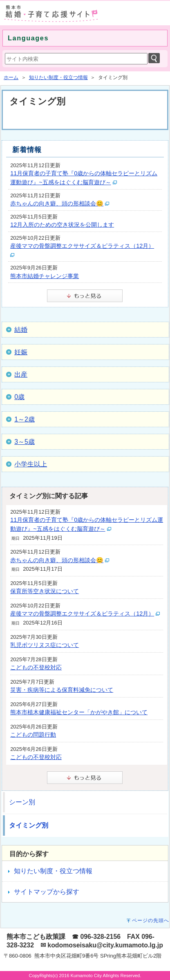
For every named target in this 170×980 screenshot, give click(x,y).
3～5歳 (25, 442)
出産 (21, 374)
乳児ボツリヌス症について (45, 645)
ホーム (11, 77)
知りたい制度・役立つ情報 (58, 77)
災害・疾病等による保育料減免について (62, 690)
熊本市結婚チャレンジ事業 (45, 276)
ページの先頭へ (151, 920)
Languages (28, 38)
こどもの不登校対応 (36, 667)
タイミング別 (29, 825)
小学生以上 (31, 464)
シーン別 (22, 802)
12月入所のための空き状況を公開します (62, 225)
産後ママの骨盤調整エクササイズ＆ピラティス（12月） (82, 246)
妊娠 (21, 352)
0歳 (19, 397)
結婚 (21, 330)
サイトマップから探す (47, 892)
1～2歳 (25, 419)
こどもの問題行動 (33, 735)
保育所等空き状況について (45, 591)
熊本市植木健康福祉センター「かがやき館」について (79, 712)
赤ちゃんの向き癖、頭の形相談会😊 (57, 203)
